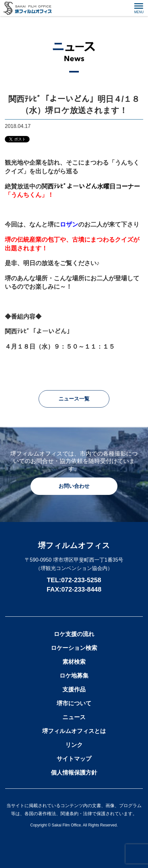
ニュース (74, 717)
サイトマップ (74, 759)
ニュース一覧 (74, 399)
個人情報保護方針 (74, 773)
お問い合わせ (74, 486)
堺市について (74, 703)
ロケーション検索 (74, 648)
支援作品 (74, 690)
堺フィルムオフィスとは (74, 731)
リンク (74, 745)
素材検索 (74, 662)
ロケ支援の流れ (74, 634)
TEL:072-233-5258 (74, 580)
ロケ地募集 (74, 676)
